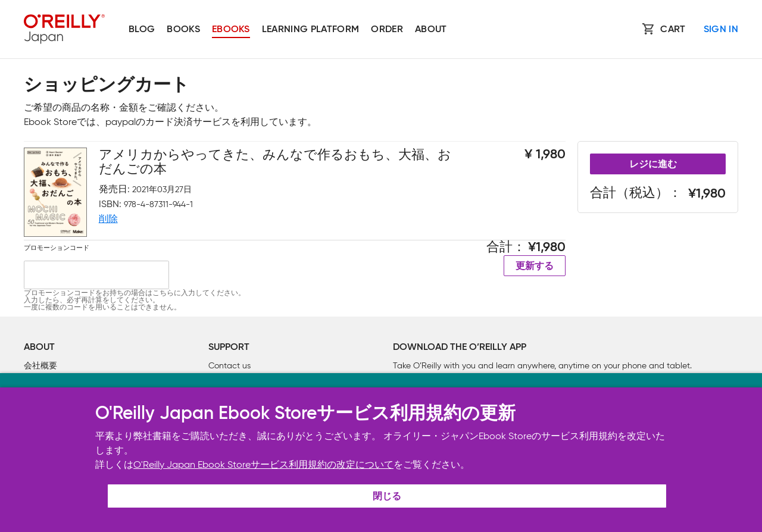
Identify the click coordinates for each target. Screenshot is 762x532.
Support (229, 348)
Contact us (229, 366)
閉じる (387, 497)
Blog (142, 30)
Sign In (721, 30)
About (431, 30)
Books (183, 30)
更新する (535, 267)
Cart (673, 30)
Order (387, 30)
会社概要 (40, 366)
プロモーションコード (57, 248)
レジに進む (653, 165)
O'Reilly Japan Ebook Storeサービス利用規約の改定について (263, 464)
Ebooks (231, 30)
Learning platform (310, 30)
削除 (108, 219)
